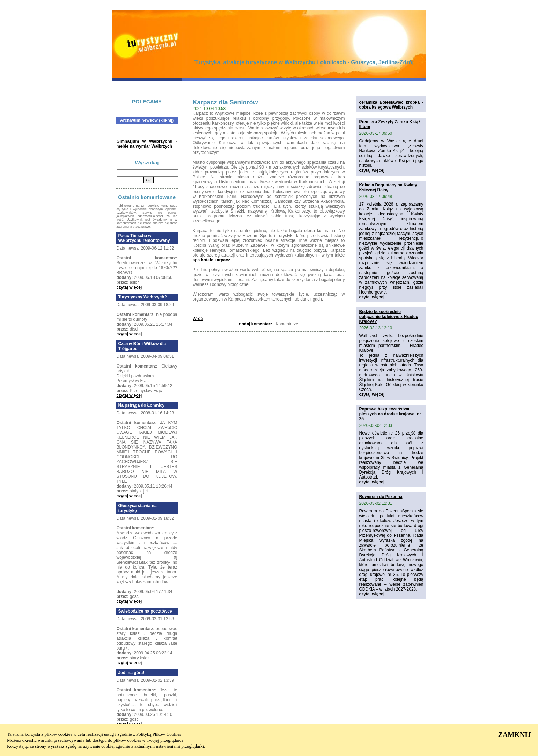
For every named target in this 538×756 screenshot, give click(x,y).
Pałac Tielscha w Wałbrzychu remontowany (144, 238)
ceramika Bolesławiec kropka (389, 102)
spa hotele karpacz (211, 260)
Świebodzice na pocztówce (145, 611)
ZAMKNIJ (515, 735)
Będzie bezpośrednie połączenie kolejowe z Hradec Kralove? (389, 317)
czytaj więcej (129, 287)
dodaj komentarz (255, 324)
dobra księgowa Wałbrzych (386, 107)
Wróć (198, 319)
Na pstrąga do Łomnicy (142, 405)
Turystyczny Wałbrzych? (143, 297)
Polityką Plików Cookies (159, 734)
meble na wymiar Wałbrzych (145, 146)
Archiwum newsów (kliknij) (147, 120)
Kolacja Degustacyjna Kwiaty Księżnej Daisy (388, 187)
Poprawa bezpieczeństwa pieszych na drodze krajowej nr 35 (390, 414)
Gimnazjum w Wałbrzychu (145, 141)
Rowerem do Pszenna (381, 497)
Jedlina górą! (131, 673)
